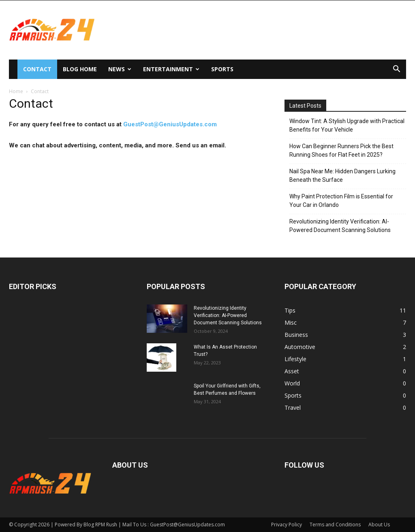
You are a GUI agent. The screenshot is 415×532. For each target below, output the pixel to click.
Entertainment (171, 69)
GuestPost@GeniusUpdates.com (170, 124)
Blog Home (80, 69)
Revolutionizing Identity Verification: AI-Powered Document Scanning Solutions (340, 226)
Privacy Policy (287, 525)
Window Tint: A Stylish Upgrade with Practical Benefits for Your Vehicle (347, 125)
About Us (379, 525)
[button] (396, 70)
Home (16, 91)
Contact (37, 69)
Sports (222, 69)
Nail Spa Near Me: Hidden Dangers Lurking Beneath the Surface (342, 176)
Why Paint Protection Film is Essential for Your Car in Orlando (341, 201)
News (120, 69)
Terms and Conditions (335, 525)
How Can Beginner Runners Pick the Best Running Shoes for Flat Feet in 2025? (341, 150)
